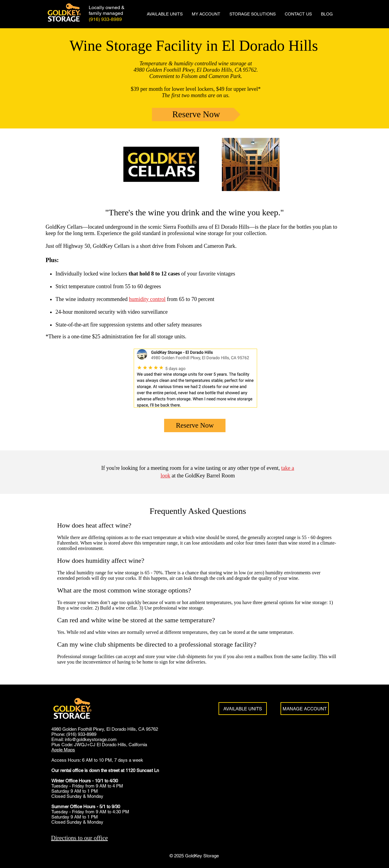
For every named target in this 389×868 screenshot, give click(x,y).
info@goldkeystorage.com (91, 739)
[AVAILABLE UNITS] (243, 709)
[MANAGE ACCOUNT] (305, 709)
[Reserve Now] (196, 114)
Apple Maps (63, 750)
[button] (253, 14)
